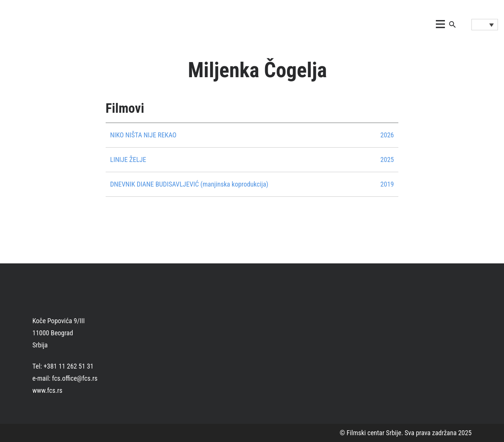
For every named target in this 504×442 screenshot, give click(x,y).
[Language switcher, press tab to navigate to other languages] (485, 25)
